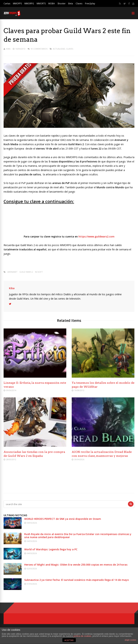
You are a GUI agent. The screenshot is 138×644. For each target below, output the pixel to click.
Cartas (7, 3)
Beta (71, 3)
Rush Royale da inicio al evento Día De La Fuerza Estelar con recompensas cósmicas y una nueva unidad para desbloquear (78, 536)
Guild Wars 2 (26, 272)
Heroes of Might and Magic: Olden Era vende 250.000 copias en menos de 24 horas (76, 565)
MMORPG (29, 3)
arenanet (12, 272)
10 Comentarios (39, 49)
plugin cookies (131, 640)
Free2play (90, 3)
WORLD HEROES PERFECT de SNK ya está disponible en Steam (63, 519)
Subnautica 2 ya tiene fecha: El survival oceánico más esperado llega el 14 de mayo (77, 580)
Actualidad (59, 49)
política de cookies (82, 636)
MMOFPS (17, 3)
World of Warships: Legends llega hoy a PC (51, 549)
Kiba (8, 49)
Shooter (62, 3)
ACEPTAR (69, 640)
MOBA (52, 3)
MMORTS (41, 3)
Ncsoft (39, 272)
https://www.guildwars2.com (96, 236)
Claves (79, 3)
